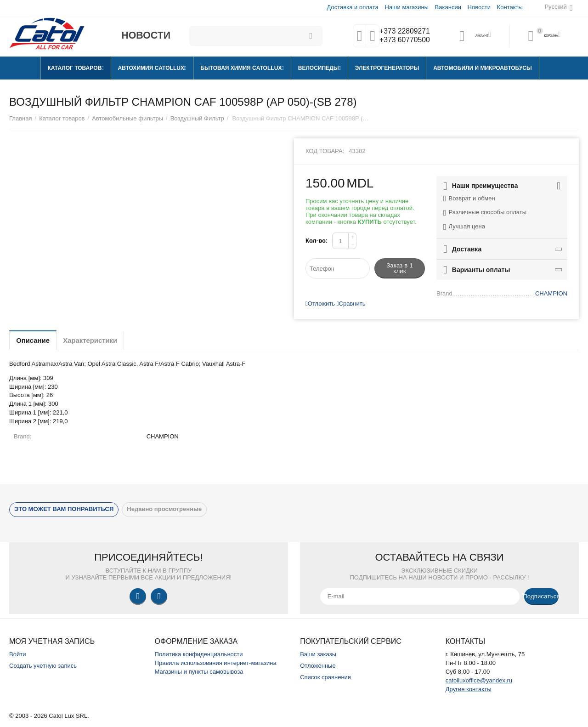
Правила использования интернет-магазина (216, 663)
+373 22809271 (403, 31)
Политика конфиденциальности (199, 654)
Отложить (320, 304)
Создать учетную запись (43, 666)
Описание (37, 340)
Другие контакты (469, 689)
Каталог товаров (62, 118)
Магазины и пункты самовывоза (199, 672)
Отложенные (318, 666)
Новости (479, 7)
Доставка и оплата (352, 7)
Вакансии (448, 7)
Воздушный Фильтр (197, 118)
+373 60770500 (403, 40)
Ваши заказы (318, 654)
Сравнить (351, 304)
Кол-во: (317, 241)
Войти (17, 654)
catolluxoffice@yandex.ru (479, 680)
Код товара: (325, 151)
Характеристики (103, 340)
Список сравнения (325, 677)
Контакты (509, 7)
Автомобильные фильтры (127, 118)
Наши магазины (406, 7)
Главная (21, 118)
